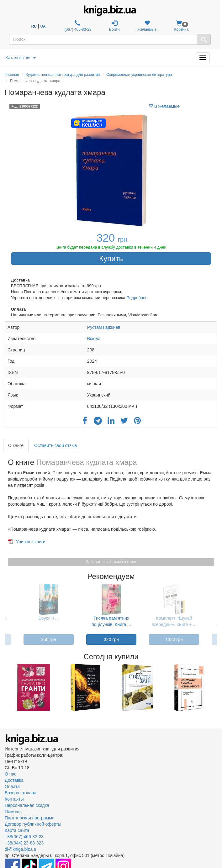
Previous (5, 687)
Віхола (94, 339)
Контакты (14, 799)
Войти (114, 26)
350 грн (49, 639)
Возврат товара (21, 793)
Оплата (12, 786)
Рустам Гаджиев (104, 327)
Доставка (14, 780)
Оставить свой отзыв (55, 445)
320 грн (111, 639)
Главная (12, 75)
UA (43, 26)
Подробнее (137, 298)
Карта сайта (17, 830)
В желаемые (164, 106)
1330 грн (174, 639)
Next (217, 687)
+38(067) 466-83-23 (24, 837)
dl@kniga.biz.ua (20, 849)
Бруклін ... (49, 618)
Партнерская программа (30, 818)
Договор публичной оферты (33, 824)
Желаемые (147, 26)
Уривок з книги (31, 542)
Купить (111, 258)
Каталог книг (21, 58)
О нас (11, 774)
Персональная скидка (27, 805)
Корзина (182, 26)
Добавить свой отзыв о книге (111, 562)
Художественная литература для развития (63, 75)
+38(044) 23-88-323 (24, 843)
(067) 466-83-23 (77, 26)
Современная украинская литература (139, 75)
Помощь (13, 812)
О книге (16, 445)
